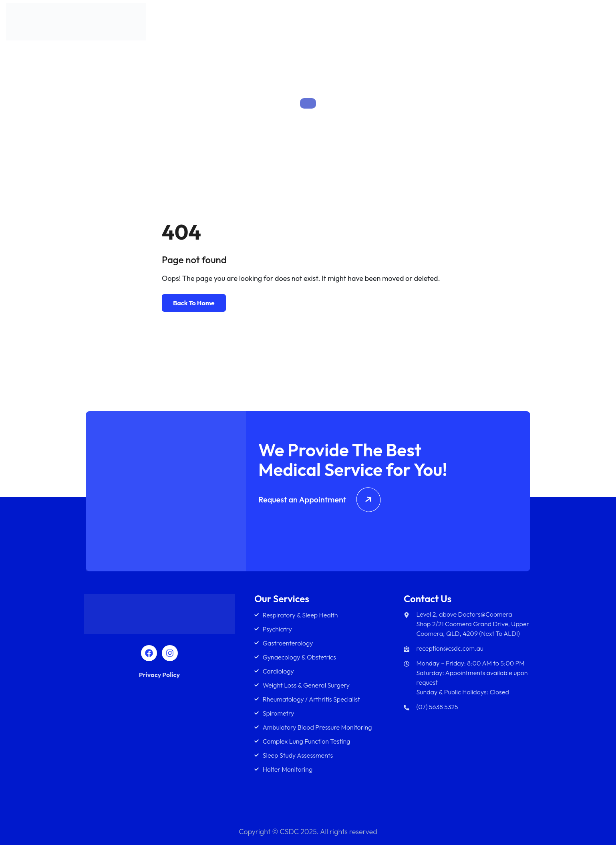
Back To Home (194, 303)
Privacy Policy (159, 675)
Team (462, 24)
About (391, 24)
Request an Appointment (319, 499)
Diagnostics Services (519, 24)
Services (424, 24)
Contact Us (585, 24)
